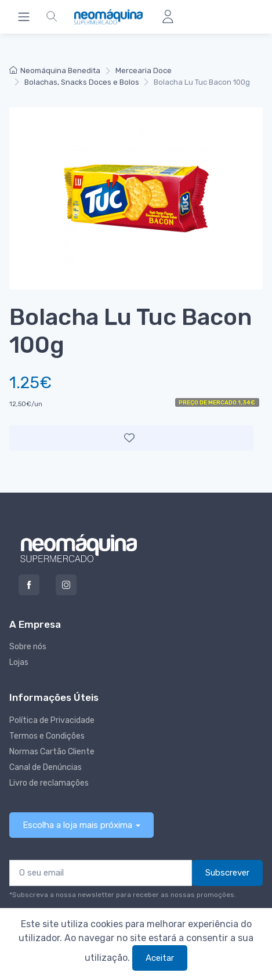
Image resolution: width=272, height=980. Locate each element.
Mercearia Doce (144, 70)
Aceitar (160, 958)
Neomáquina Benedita (55, 70)
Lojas (19, 662)
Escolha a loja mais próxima (77, 825)
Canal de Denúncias (46, 767)
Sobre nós (28, 647)
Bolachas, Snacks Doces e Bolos (82, 82)
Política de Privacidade (52, 720)
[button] (52, 17)
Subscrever (227, 873)
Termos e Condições (47, 736)
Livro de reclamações (49, 783)
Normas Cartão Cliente (52, 752)
